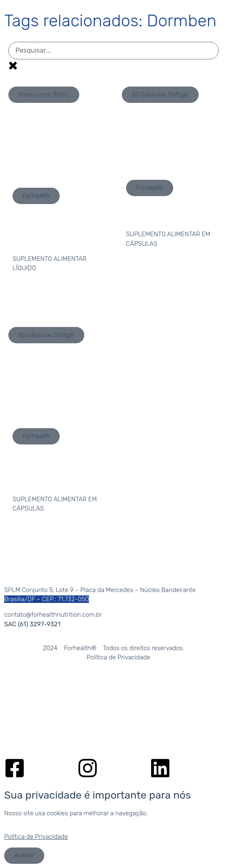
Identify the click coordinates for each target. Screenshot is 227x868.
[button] (44, 95)
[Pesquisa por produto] (113, 51)
